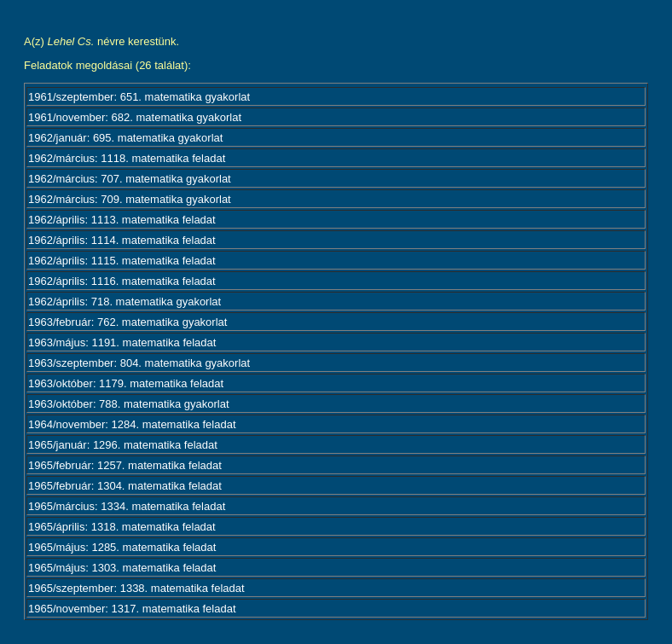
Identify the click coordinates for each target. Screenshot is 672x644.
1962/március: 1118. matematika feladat (127, 158)
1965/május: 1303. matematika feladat (122, 568)
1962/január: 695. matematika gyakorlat (125, 138)
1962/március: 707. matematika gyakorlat (130, 179)
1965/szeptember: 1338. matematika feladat (136, 588)
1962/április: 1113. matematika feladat (122, 220)
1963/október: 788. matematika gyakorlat (129, 404)
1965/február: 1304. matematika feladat (125, 486)
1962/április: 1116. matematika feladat (122, 281)
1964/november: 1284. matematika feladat (132, 424)
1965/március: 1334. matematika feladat (127, 506)
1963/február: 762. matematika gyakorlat (127, 322)
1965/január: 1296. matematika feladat (123, 445)
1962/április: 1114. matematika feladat (122, 240)
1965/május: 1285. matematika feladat (122, 547)
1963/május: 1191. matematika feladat (122, 342)
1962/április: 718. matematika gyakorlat (125, 302)
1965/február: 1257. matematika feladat (125, 465)
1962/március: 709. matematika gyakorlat (130, 199)
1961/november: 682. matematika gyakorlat (135, 117)
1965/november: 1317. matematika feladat (132, 609)
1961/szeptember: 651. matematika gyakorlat (139, 97)
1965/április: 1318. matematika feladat (122, 527)
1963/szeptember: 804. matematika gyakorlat (139, 363)
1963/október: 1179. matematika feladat (126, 383)
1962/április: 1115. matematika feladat (122, 261)
